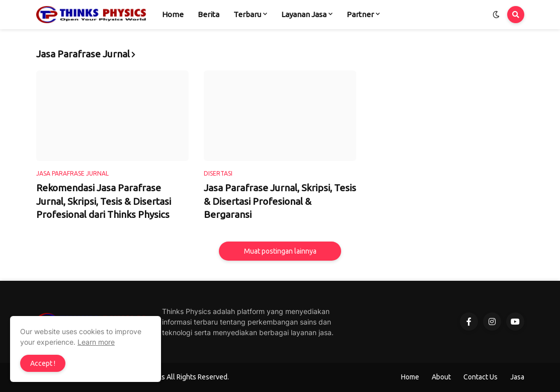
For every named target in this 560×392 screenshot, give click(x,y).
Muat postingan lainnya (280, 251)
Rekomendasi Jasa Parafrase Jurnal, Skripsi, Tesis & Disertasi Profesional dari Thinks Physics (104, 201)
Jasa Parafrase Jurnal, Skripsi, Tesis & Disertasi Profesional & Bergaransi (280, 201)
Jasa (517, 377)
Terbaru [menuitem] (247, 14)
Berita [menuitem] (209, 14)
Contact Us (481, 377)
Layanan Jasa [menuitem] (304, 14)
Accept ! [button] (43, 363)
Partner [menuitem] (360, 14)
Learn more (96, 342)
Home (410, 377)
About (441, 377)
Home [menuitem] (173, 14)
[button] (496, 15)
